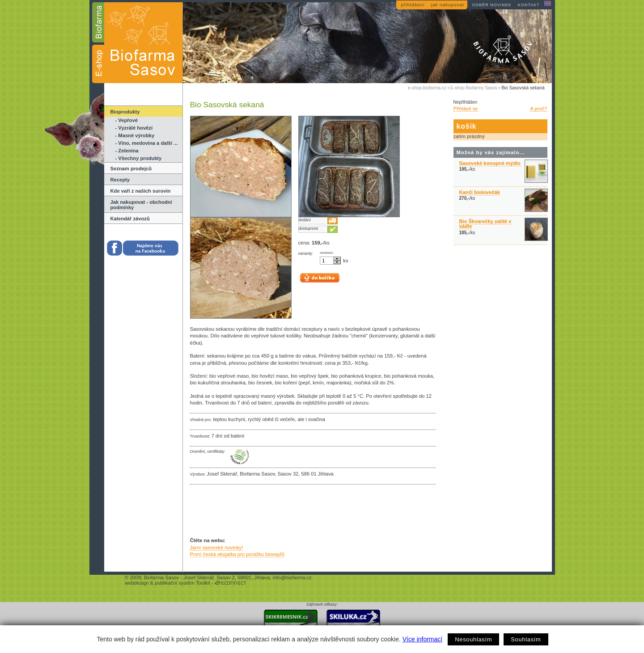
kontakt (529, 5)
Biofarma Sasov (161, 577)
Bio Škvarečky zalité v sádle (485, 224)
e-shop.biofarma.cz (427, 88)
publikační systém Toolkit (182, 583)
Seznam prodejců (131, 169)
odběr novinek (492, 5)
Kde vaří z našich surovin (141, 191)
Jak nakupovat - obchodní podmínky (141, 205)
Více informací (422, 639)
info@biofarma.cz (292, 577)
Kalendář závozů (130, 219)
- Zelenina (127, 151)
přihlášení (413, 5)
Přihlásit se (466, 109)
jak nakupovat (448, 5)
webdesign (137, 583)
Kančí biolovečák (480, 192)
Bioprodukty (125, 112)
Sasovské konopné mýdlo (490, 163)
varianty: (306, 253)
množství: (327, 253)
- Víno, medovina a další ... (147, 143)
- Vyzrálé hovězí (134, 128)
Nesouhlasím (473, 639)
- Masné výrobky (135, 135)
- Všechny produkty (139, 158)
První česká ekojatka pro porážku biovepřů (237, 554)
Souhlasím (526, 639)
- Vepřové (127, 120)
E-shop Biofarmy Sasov (474, 88)
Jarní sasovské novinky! (217, 548)
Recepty (120, 180)
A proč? (539, 109)
